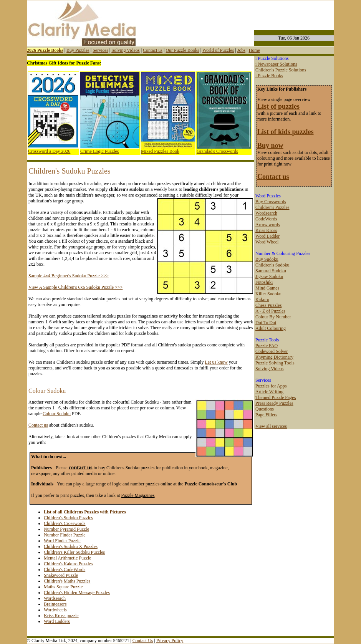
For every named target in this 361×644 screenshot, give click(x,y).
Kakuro (262, 300)
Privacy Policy (170, 641)
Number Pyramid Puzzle (66, 529)
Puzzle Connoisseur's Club (211, 484)
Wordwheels (55, 610)
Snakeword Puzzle (61, 575)
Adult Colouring (271, 328)
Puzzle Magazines (138, 495)
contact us (81, 467)
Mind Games (267, 288)
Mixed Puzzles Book (160, 151)
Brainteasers (55, 604)
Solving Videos (125, 50)
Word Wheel (267, 242)
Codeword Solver (272, 351)
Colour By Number (273, 317)
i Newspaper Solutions (276, 64)
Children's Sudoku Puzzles (68, 518)
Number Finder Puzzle (65, 535)
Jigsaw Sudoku (269, 276)
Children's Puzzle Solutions (281, 70)
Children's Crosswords (65, 523)
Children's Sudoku (272, 265)
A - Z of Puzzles (270, 311)
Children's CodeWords (65, 570)
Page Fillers (266, 415)
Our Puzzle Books (182, 50)
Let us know (216, 362)
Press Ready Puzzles (274, 403)
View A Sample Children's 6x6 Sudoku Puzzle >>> (75, 287)
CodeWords (266, 219)
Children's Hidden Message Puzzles (77, 593)
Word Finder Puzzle (62, 541)
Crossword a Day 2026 (49, 151)
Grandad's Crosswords (217, 151)
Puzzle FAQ (267, 346)
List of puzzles (278, 106)
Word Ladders (57, 621)
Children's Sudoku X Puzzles (71, 546)
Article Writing (269, 392)
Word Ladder (267, 236)
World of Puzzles (218, 50)
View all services (271, 426)
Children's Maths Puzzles (67, 581)
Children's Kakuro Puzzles (68, 564)
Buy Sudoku (267, 259)
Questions (265, 409)
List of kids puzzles (286, 132)
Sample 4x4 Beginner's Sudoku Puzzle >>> (69, 276)
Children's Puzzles (272, 207)
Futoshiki (264, 282)
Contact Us (143, 641)
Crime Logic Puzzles (100, 151)
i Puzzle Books (269, 76)
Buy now (270, 146)
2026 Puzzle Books (45, 50)
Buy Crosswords (271, 202)
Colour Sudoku (57, 414)
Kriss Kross (266, 230)
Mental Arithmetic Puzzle (67, 558)
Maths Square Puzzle (63, 587)
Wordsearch (55, 598)
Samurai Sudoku (271, 271)
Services (100, 50)
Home (254, 50)
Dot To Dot (266, 323)
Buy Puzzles (78, 50)
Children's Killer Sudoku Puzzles (74, 552)
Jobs (241, 50)
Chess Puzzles (268, 305)
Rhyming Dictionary (274, 357)
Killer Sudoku (268, 294)
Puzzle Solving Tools (275, 363)
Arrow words (268, 225)
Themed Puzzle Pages (276, 397)
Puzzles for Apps (271, 386)
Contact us (153, 50)
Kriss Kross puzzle (61, 616)
